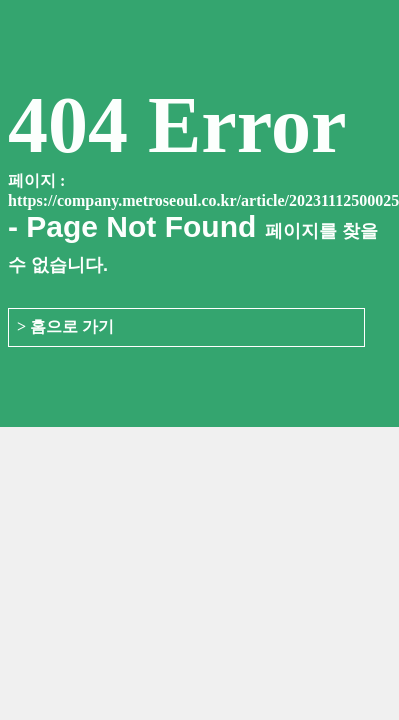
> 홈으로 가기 (65, 326)
